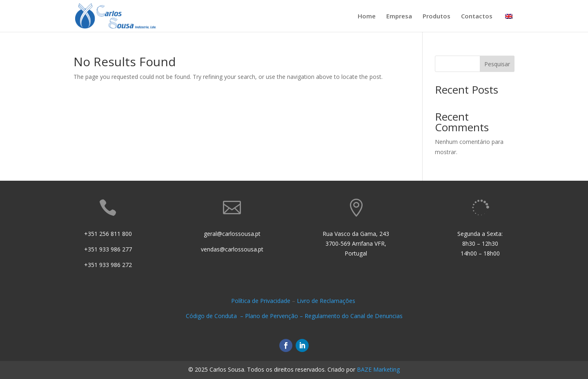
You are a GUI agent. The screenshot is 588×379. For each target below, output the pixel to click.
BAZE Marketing (378, 369)
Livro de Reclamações (327, 301)
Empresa (399, 17)
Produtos (437, 17)
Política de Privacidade (261, 301)
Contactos (477, 17)
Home (367, 17)
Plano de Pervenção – (275, 316)
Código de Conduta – (215, 316)
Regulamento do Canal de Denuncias (354, 316)
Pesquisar (497, 64)
